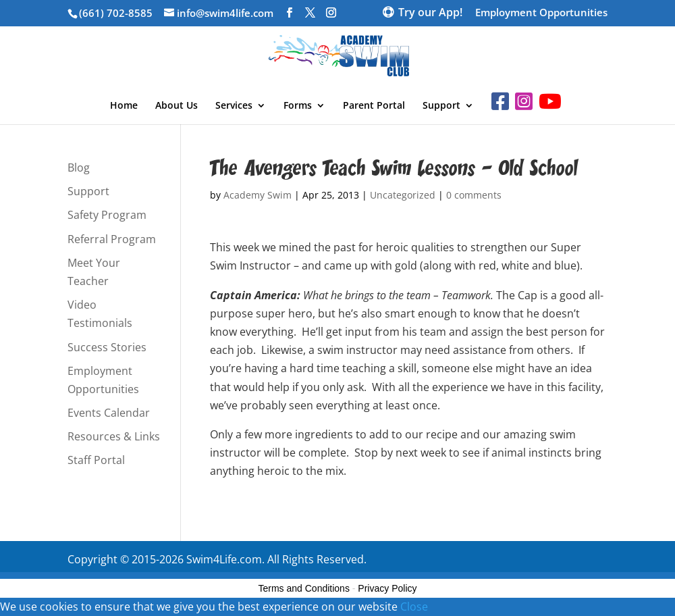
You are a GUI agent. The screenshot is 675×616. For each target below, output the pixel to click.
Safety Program (107, 215)
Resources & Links (114, 436)
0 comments (474, 195)
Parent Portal (374, 106)
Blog (79, 168)
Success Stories (107, 347)
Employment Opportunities (541, 13)
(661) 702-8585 (116, 13)
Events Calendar (109, 413)
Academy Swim (258, 195)
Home (124, 106)
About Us (177, 106)
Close (414, 607)
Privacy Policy (387, 588)
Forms (298, 106)
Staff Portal (96, 460)
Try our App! (430, 14)
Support (441, 106)
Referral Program (112, 239)
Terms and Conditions (304, 588)
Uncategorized (403, 195)
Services (234, 106)
